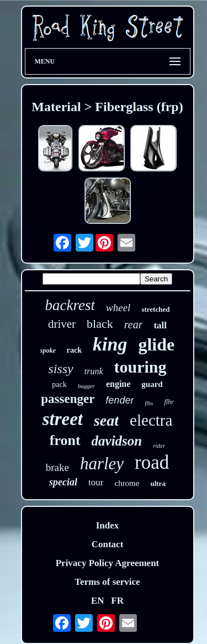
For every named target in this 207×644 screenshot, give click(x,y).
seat (106, 420)
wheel (118, 308)
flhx (149, 403)
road (152, 462)
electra (151, 420)
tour (96, 482)
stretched (155, 309)
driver (62, 324)
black (100, 324)
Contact (108, 544)
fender (120, 400)
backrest (70, 305)
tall (160, 325)
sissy (60, 369)
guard (152, 384)
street (63, 419)
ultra (158, 483)
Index (108, 525)
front (65, 440)
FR (117, 601)
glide (156, 344)
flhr (169, 402)
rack (74, 350)
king (110, 344)
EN (98, 601)
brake (57, 467)
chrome (127, 483)
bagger (86, 386)
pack (59, 384)
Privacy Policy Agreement (108, 563)
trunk (94, 371)
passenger (68, 399)
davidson (117, 441)
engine (118, 384)
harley (102, 464)
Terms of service (107, 582)
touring (140, 367)
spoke (48, 350)
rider (159, 446)
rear (134, 324)
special (63, 482)
